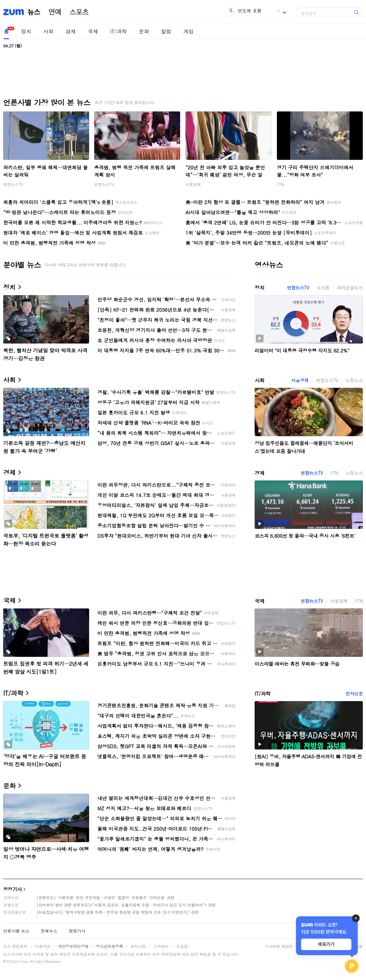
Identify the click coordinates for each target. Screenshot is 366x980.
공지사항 (138, 946)
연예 (55, 12)
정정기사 (12, 889)
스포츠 (79, 12)
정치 (26, 31)
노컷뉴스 (354, 380)
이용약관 (43, 946)
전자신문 (354, 693)
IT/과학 (118, 31)
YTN (281, 184)
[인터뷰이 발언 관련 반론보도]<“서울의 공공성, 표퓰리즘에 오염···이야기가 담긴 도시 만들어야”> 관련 (126, 905)
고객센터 (161, 946)
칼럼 (166, 31)
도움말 (182, 946)
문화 (144, 31)
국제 (93, 31)
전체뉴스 (49, 931)
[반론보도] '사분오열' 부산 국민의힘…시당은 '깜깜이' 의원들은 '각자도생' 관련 (106, 897)
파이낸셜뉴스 (350, 288)
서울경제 (193, 184)
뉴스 (34, 12)
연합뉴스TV (13, 184)
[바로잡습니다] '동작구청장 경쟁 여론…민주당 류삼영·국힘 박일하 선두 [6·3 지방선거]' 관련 (118, 912)
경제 (71, 31)
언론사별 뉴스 (16, 931)
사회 (48, 31)
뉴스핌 (323, 288)
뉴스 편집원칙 (15, 946)
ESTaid (13, 961)
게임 (188, 31)
